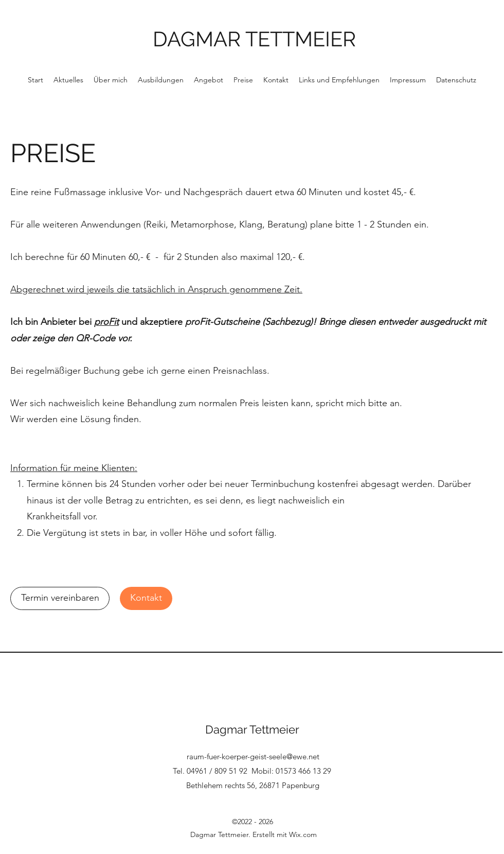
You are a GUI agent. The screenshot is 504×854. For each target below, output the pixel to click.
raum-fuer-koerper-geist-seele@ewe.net (253, 756)
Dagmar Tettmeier (252, 729)
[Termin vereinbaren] (60, 598)
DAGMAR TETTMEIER (254, 39)
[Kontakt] (146, 598)
